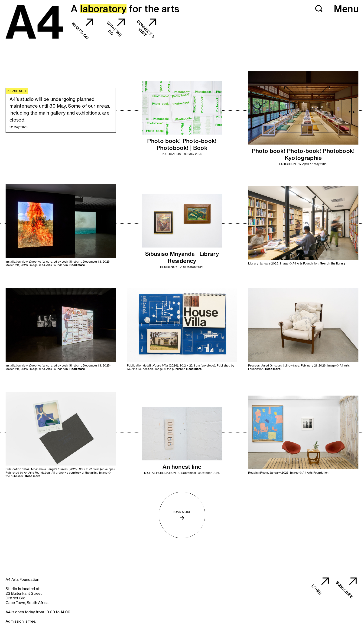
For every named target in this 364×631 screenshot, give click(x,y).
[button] (319, 9)
